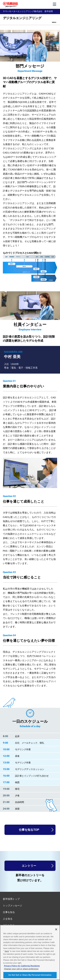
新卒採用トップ (11, 899)
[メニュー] (55, 4)
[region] (30, 952)
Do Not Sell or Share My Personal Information (30, 975)
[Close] (56, 929)
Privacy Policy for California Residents (22, 966)
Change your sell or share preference (21, 969)
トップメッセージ (12, 906)
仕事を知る (9, 912)
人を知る (8, 919)
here (7, 951)
